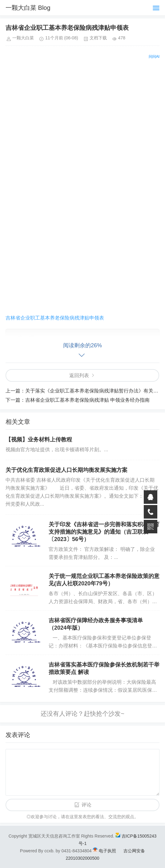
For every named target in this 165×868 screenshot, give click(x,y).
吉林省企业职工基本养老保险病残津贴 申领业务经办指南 (87, 400)
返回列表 (79, 375)
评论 (87, 805)
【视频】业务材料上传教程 (39, 440)
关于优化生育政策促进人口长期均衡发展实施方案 (66, 470)
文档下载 (98, 38)
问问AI (154, 57)
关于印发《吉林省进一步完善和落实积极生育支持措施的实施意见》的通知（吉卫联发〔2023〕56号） (104, 532)
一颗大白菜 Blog (28, 8)
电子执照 (107, 851)
